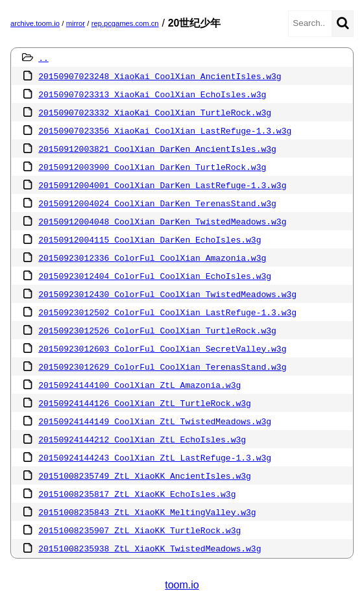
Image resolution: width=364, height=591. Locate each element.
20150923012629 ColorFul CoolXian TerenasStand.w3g (162, 367)
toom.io (182, 585)
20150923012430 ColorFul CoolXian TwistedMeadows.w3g (167, 294)
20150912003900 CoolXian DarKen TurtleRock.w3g (152, 167)
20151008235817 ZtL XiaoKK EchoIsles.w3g (137, 494)
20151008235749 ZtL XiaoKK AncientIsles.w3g (145, 476)
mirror (76, 23)
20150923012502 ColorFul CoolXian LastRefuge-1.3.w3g (167, 312)
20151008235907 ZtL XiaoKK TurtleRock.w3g (140, 530)
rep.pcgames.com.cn (125, 23)
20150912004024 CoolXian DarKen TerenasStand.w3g (157, 203)
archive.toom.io (35, 23)
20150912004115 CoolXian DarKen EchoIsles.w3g (150, 239)
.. (43, 58)
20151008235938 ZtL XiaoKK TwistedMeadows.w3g (150, 548)
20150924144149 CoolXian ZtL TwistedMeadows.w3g (155, 421)
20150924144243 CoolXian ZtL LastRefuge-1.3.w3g (155, 457)
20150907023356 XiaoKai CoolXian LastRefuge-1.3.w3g (165, 130)
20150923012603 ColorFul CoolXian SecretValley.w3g (162, 348)
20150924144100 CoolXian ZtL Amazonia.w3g (140, 385)
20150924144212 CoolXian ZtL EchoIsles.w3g (142, 439)
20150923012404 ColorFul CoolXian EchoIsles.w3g (155, 276)
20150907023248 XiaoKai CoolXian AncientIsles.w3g (160, 76)
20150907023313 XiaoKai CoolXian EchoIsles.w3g (152, 94)
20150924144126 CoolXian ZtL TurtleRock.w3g (145, 403)
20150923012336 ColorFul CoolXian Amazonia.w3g (152, 258)
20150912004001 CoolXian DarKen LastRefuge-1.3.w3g (162, 185)
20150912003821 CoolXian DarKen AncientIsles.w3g (157, 149)
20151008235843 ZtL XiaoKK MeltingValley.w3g (147, 512)
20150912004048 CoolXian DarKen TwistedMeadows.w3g (162, 221)
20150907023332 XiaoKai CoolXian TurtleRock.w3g (155, 112)
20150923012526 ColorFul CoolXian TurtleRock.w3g (157, 330)
